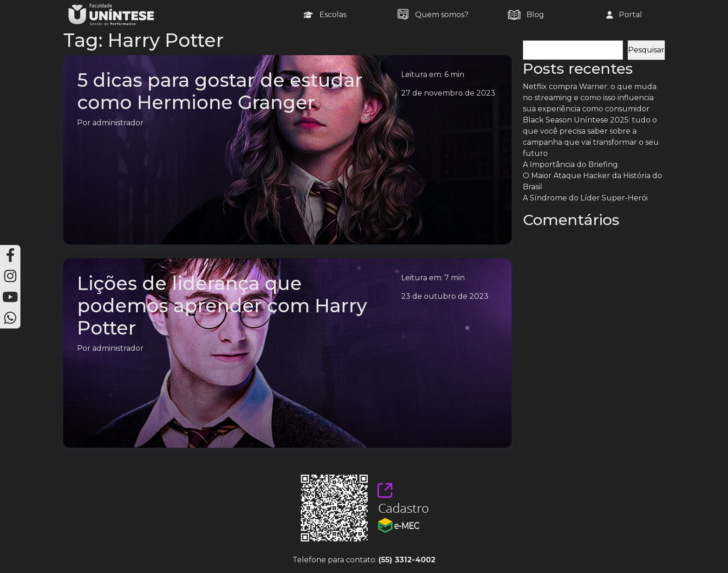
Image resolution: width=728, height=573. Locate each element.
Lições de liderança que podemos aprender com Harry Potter (222, 306)
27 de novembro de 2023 (448, 93)
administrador (118, 123)
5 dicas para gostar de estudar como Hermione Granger (220, 91)
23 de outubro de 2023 (445, 296)
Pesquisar (541, 35)
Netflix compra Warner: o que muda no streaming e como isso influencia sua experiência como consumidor (590, 98)
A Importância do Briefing (570, 164)
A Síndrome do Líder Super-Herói (585, 198)
